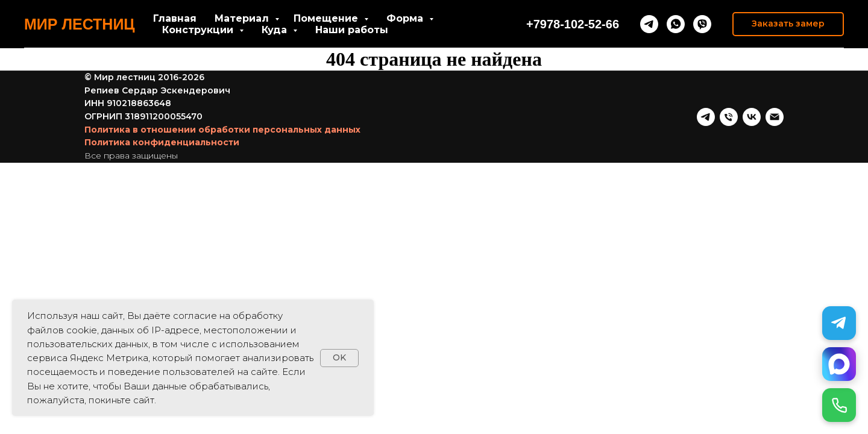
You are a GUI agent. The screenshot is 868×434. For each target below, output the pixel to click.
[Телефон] (729, 117)
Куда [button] (276, 30)
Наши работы (352, 30)
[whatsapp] (676, 24)
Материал (243, 18)
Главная (175, 18)
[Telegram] (839, 323)
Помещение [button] (327, 18)
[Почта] (775, 117)
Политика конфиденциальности (162, 142)
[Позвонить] (839, 405)
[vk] (752, 117)
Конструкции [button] (199, 30)
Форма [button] (406, 18)
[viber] (702, 24)
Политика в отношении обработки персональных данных (222, 130)
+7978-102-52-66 (573, 24)
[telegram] (649, 24)
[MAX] (839, 364)
